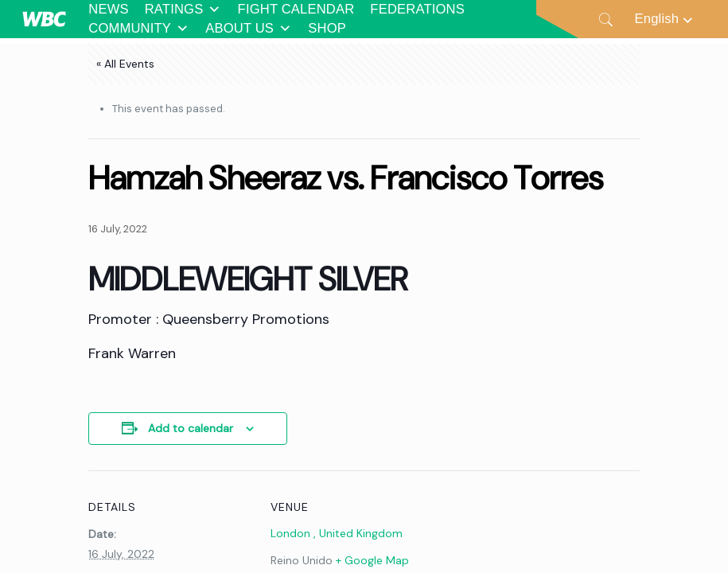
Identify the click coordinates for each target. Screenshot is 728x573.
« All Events (125, 64)
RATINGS (183, 10)
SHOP (327, 28)
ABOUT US (249, 29)
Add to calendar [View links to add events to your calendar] (191, 428)
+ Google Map (372, 560)
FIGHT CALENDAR (296, 9)
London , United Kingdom (337, 533)
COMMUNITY (139, 29)
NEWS (108, 9)
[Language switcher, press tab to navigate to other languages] (665, 19)
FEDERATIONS (417, 9)
